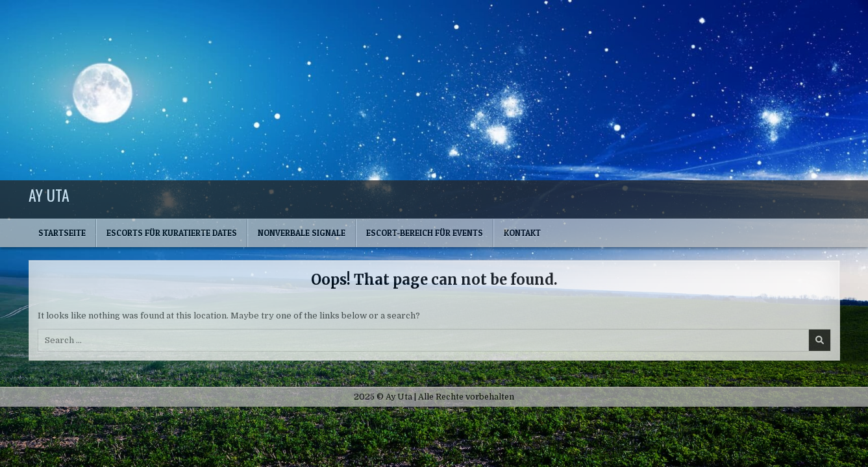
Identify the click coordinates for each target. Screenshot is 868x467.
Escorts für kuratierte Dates (172, 233)
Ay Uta (49, 195)
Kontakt (522, 233)
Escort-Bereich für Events (425, 233)
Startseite (62, 233)
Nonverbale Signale (302, 233)
